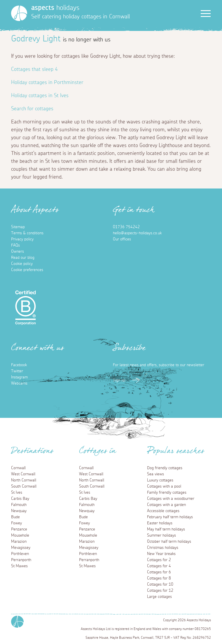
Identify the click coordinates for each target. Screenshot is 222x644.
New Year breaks (161, 554)
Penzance (19, 529)
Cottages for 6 (159, 572)
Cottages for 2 (159, 560)
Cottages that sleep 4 (34, 69)
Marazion (19, 542)
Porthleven (20, 554)
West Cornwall (23, 474)
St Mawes (19, 566)
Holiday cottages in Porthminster (47, 83)
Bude (15, 517)
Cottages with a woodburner (171, 499)
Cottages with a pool (164, 486)
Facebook (19, 365)
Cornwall (18, 468)
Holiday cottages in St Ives (40, 96)
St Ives (17, 493)
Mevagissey (21, 548)
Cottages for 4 (159, 566)
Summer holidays (161, 535)
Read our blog (23, 258)
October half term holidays (169, 542)
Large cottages (159, 597)
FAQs (15, 245)
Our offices (122, 239)
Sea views (155, 474)
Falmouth (19, 505)
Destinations (32, 453)
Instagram (19, 377)
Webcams (19, 383)
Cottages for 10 (160, 584)
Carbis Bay (20, 499)
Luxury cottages (160, 480)
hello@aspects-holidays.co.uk (137, 233)
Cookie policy (22, 264)
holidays (55, 8)
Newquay (19, 511)
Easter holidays (160, 523)
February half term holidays (170, 517)
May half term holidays (166, 529)
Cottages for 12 (160, 591)
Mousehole (20, 535)
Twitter (17, 371)
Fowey (16, 523)
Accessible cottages (163, 511)
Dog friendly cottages (165, 468)
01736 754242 (126, 227)
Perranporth (21, 560)
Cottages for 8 (159, 578)
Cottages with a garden (166, 505)
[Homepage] (19, 13)
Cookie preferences (27, 270)
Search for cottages (32, 109)
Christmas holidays (163, 548)
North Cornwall (24, 480)
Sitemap (18, 227)
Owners (18, 252)
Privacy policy (22, 239)
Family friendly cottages (167, 493)
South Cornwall (24, 486)
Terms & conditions (27, 233)
